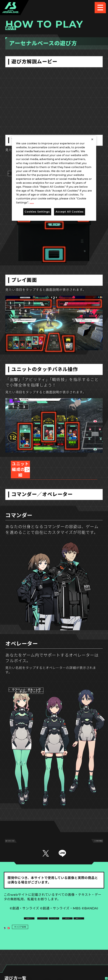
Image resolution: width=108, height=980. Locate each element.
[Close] (92, 139)
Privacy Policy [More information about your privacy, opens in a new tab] (40, 203)
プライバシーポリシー (29, 929)
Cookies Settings (79, 918)
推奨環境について (29, 918)
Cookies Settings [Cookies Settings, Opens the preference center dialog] (37, 212)
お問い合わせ (79, 929)
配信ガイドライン (54, 940)
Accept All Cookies (70, 212)
